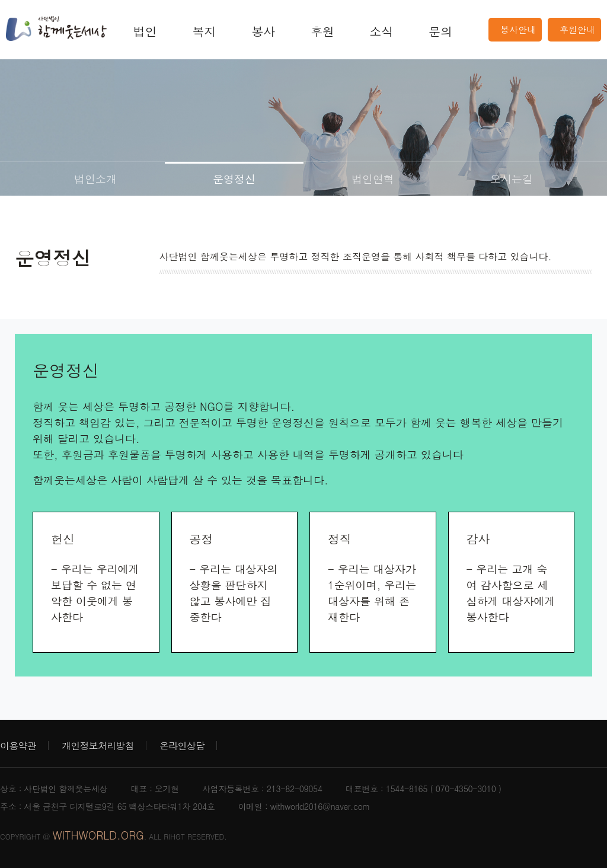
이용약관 (18, 746)
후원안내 (577, 29)
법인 (145, 31)
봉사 (263, 31)
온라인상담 (182, 746)
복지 (205, 31)
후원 (322, 31)
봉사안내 (518, 29)
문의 (440, 31)
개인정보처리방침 (98, 746)
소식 (382, 31)
